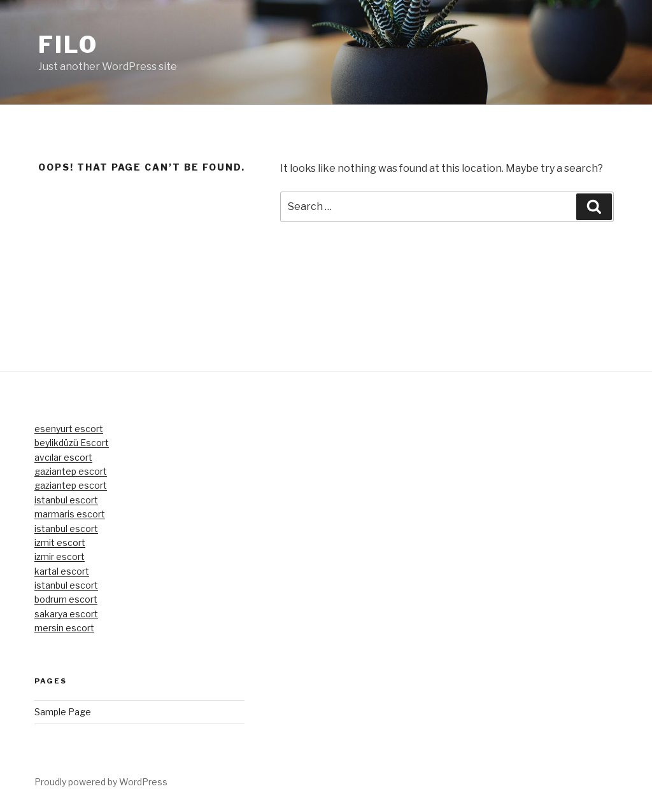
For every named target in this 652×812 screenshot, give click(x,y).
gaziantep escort (71, 471)
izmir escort (60, 556)
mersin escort (64, 628)
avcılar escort (63, 457)
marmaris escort (70, 514)
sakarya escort (66, 614)
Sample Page (63, 712)
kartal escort (62, 571)
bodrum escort (66, 599)
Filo (68, 45)
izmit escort (60, 542)
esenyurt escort (69, 429)
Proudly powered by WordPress (101, 782)
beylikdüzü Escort (72, 443)
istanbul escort (66, 500)
